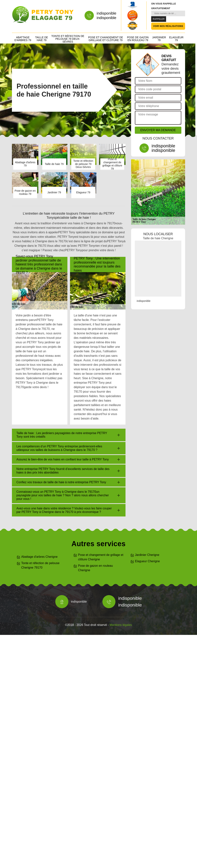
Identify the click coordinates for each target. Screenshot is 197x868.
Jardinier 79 (159, 39)
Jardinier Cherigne (147, 555)
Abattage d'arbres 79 (23, 39)
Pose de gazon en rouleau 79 (138, 39)
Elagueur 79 (176, 39)
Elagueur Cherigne (147, 561)
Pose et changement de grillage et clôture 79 (106, 39)
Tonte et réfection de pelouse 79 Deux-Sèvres (68, 39)
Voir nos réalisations (168, 26)
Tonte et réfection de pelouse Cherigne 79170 (40, 565)
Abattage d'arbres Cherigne (39, 557)
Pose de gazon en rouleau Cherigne (95, 568)
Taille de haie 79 (42, 39)
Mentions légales (121, 625)
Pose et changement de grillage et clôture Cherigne (101, 557)
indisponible (107, 13)
